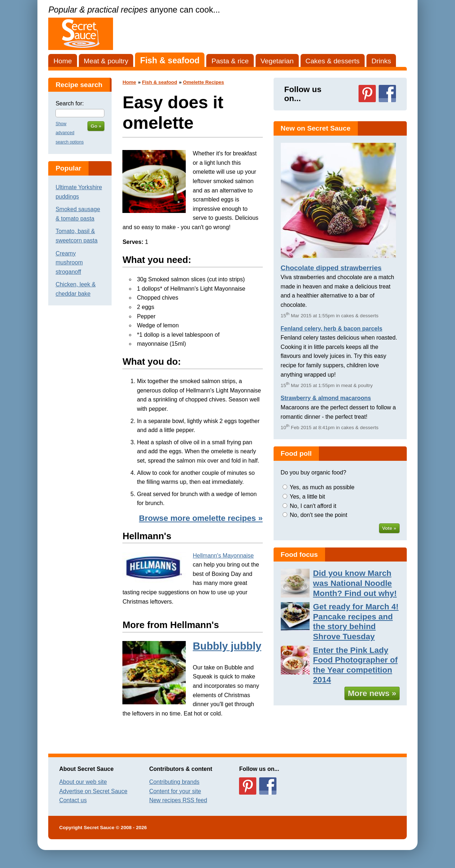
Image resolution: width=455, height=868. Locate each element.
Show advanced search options (69, 133)
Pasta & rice (230, 61)
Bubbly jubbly (227, 646)
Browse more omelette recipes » (201, 518)
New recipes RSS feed (178, 800)
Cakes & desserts (333, 61)
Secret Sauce (99, 828)
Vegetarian (277, 61)
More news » (372, 693)
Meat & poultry (106, 61)
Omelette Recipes (203, 82)
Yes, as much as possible (322, 487)
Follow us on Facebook (387, 94)
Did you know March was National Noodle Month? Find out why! (355, 583)
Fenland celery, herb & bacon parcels (332, 329)
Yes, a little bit (307, 497)
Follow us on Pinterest (367, 94)
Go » (96, 126)
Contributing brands (174, 782)
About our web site (83, 782)
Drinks (381, 61)
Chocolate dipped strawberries (331, 268)
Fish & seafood (170, 60)
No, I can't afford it (313, 506)
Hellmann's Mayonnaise (223, 556)
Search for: (69, 103)
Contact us (73, 800)
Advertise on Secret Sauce (93, 791)
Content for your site (175, 791)
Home (62, 61)
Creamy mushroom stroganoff (69, 263)
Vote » (389, 528)
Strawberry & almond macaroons (326, 398)
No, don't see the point (319, 515)
